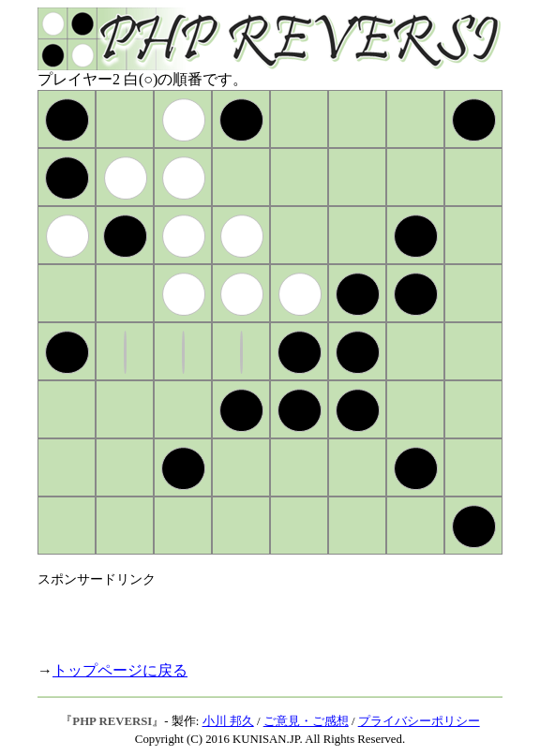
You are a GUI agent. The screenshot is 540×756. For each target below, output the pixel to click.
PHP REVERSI (112, 721)
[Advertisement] (257, 616)
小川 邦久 (228, 721)
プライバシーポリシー (419, 721)
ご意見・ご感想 (306, 721)
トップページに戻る (120, 670)
